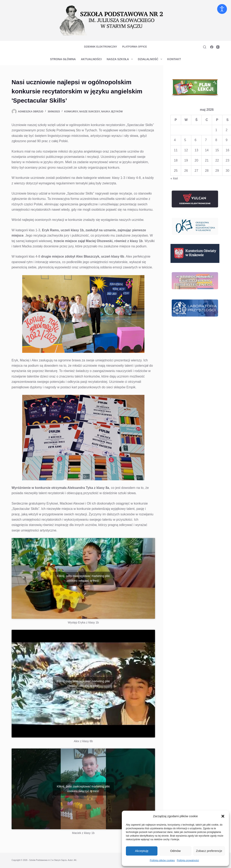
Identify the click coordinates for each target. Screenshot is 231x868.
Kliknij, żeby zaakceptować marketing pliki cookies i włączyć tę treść (83, 578)
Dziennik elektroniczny (101, 47)
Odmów (175, 851)
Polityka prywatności (188, 860)
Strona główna (63, 59)
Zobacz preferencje (209, 851)
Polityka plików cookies (162, 860)
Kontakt (174, 59)
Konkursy (71, 112)
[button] (223, 816)
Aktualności (91, 59)
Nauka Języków (112, 112)
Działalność (151, 59)
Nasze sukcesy (90, 112)
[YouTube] (218, 47)
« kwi (174, 178)
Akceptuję (142, 851)
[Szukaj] (205, 47)
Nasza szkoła (121, 59)
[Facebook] (212, 47)
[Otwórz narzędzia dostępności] (222, 9)
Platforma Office (135, 47)
